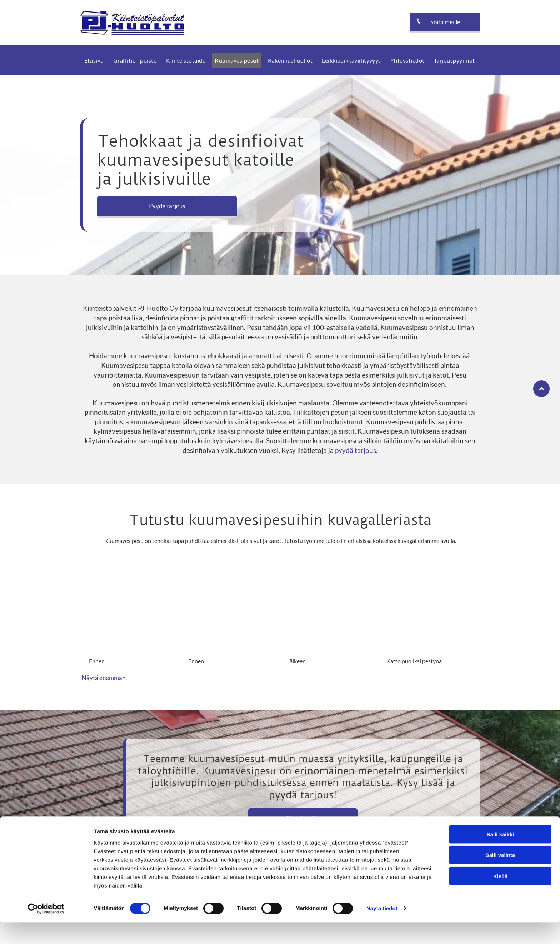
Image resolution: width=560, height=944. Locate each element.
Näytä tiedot (382, 930)
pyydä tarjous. (356, 450)
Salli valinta (501, 877)
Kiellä (500, 897)
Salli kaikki (501, 856)
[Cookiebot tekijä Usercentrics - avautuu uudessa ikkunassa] (46, 930)
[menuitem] (95, 60)
